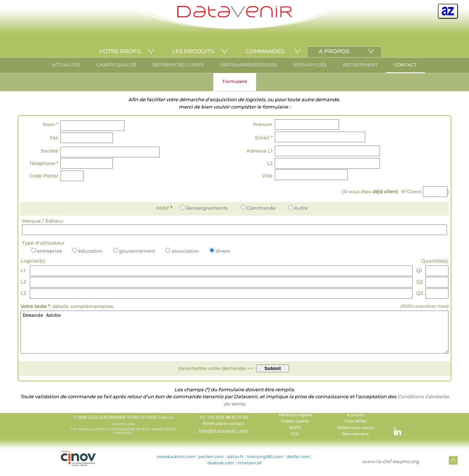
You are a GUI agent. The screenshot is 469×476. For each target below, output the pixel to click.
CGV (295, 442)
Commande (258, 208)
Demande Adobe (234, 336)
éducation (87, 251)
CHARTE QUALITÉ (116, 65)
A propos (355, 423)
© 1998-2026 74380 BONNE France (123, 432)
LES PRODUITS (193, 51)
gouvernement (134, 251)
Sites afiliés (355, 429)
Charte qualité (295, 429)
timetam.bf (250, 470)
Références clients (355, 435)
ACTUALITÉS (66, 65)
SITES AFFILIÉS (310, 65)
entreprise (47, 251)
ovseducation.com (176, 464)
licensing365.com (265, 464)
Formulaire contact (224, 431)
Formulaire (235, 81)
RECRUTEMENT (360, 65)
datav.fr (235, 464)
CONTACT (405, 65)
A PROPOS (334, 51)
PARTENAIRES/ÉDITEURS (248, 65)
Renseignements (204, 208)
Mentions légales (295, 423)
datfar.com (298, 464)
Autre (298, 208)
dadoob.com (221, 470)
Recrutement (355, 442)
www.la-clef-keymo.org (391, 469)
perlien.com (211, 464)
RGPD (295, 435)
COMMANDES (265, 51)
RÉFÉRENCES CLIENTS (178, 65)
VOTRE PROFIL (120, 51)
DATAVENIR (112, 425)
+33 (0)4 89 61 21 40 (228, 425)
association (182, 251)
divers (220, 251)
